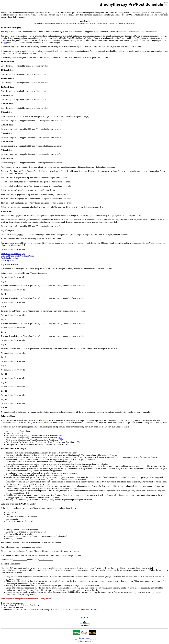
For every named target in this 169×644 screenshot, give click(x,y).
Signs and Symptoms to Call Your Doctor (17, 256)
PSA (36, 420)
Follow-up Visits (8, 260)
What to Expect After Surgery (13, 254)
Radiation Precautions (10, 258)
